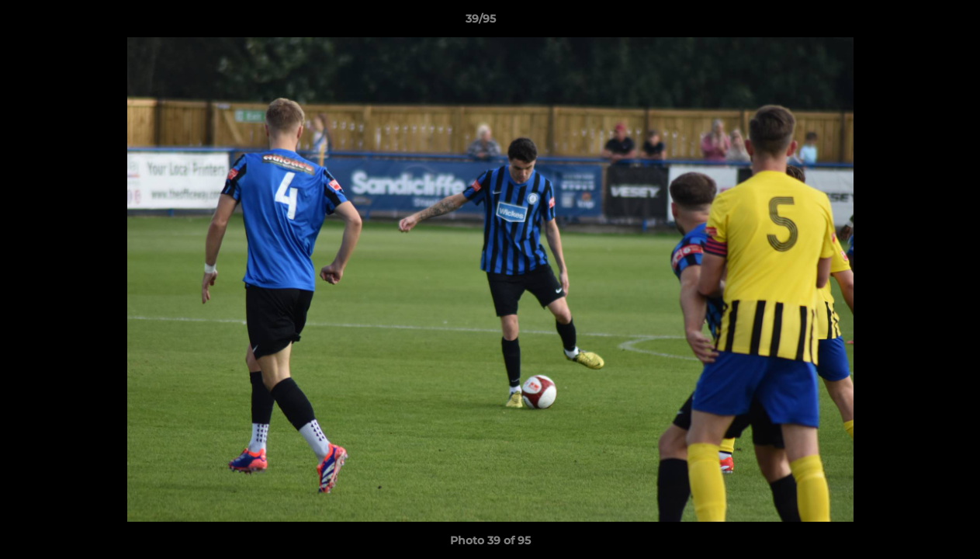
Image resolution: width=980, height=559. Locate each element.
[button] (915, 23)
